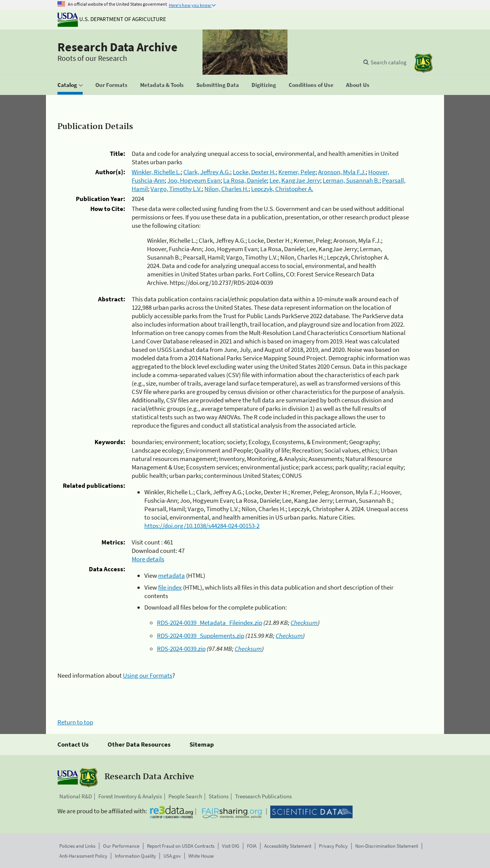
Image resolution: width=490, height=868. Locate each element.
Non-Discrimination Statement (387, 846)
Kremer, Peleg (297, 172)
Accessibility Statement (288, 846)
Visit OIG (231, 846)
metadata (171, 575)
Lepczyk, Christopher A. (282, 189)
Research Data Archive (118, 47)
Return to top (75, 722)
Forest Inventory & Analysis (130, 796)
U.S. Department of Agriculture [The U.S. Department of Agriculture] (112, 19)
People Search (185, 796)
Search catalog (389, 62)
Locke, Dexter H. (254, 172)
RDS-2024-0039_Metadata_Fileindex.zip (210, 623)
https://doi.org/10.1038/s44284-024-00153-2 (202, 526)
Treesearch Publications (263, 796)
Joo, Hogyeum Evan (194, 180)
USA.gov (172, 856)
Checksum (304, 623)
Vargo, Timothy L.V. (176, 189)
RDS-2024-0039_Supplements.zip (201, 636)
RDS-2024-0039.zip (181, 649)
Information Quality (135, 856)
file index (170, 587)
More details (148, 559)
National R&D (76, 796)
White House (201, 856)
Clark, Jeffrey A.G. (207, 172)
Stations (219, 796)
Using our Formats (148, 675)
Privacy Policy (333, 846)
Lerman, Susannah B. (351, 180)
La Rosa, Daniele (245, 180)
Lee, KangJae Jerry (295, 180)
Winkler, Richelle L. (156, 172)
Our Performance (121, 846)
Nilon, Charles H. (226, 189)
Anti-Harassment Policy (83, 856)
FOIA (252, 846)
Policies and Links (77, 846)
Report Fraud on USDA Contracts (181, 846)
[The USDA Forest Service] (423, 63)
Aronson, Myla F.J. (342, 172)
